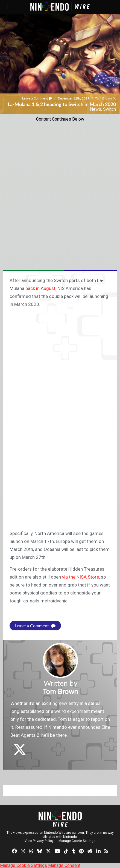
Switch (109, 109)
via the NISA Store (81, 577)
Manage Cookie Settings (77, 841)
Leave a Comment (37, 98)
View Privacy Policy (39, 841)
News (96, 109)
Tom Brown (103, 98)
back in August (40, 288)
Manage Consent (64, 865)
